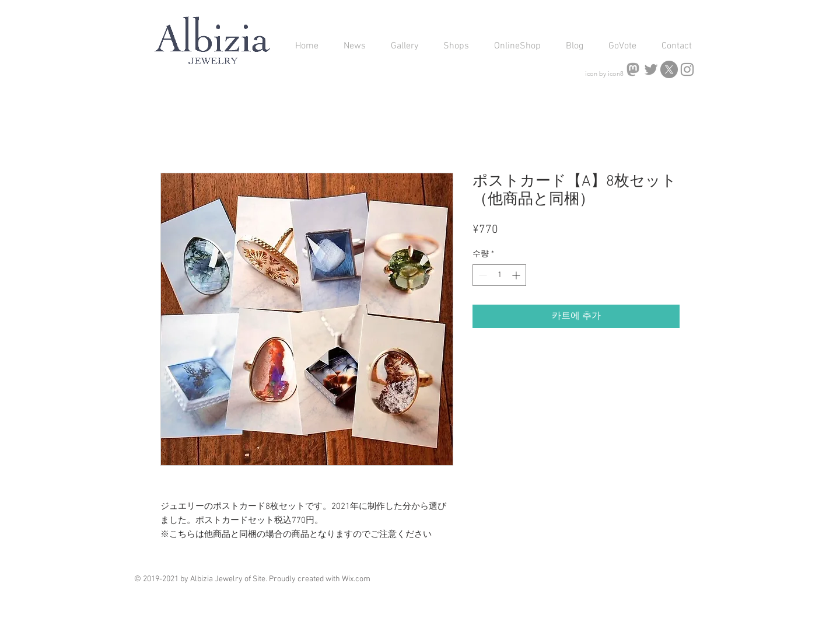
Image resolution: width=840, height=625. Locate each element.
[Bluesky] (651, 69)
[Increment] (517, 275)
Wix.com (356, 579)
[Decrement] (482, 275)
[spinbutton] (499, 275)
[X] (669, 69)
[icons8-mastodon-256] (633, 69)
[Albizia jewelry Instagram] (687, 69)
